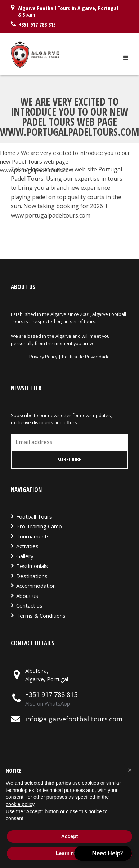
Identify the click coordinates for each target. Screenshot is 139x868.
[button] (130, 770)
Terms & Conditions (41, 616)
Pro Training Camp (39, 526)
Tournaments (33, 536)
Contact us (29, 605)
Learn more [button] (69, 853)
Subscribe (69, 459)
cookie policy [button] (20, 804)
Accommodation (36, 586)
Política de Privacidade (86, 357)
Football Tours (34, 516)
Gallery (25, 556)
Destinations (32, 576)
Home (8, 153)
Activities (27, 546)
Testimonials (32, 566)
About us (27, 596)
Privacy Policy (44, 357)
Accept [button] (70, 836)
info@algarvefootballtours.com (74, 719)
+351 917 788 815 (51, 694)
